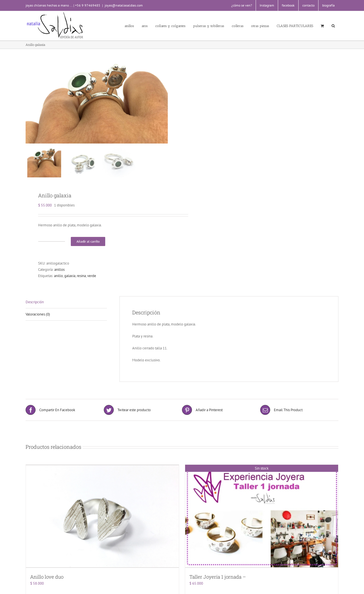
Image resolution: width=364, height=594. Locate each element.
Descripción (35, 305)
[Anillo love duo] (102, 519)
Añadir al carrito (88, 244)
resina (81, 279)
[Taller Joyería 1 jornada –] (262, 519)
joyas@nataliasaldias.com (124, 5)
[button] (333, 26)
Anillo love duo (47, 579)
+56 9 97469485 (88, 5)
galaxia (70, 279)
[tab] (66, 305)
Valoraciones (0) (38, 317)
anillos (59, 273)
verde (92, 279)
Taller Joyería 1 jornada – (218, 579)
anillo (58, 279)
